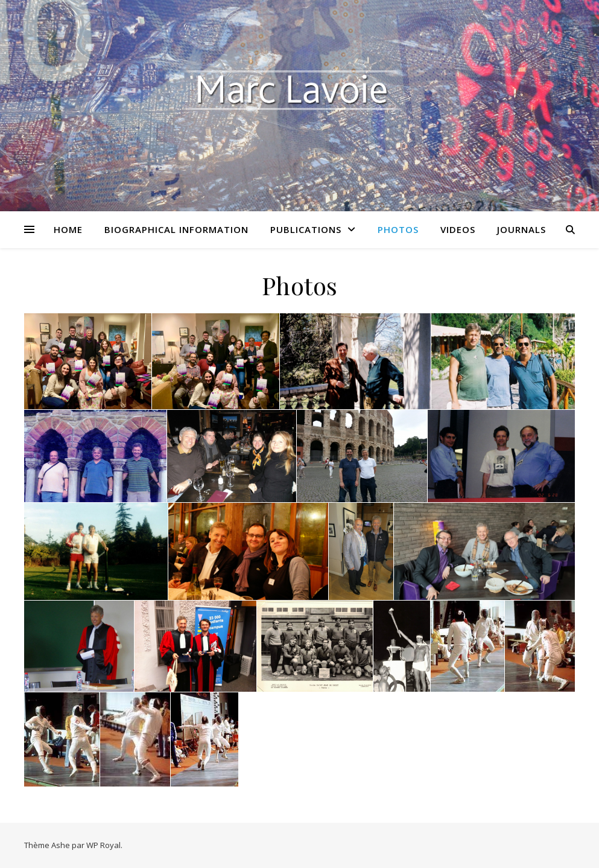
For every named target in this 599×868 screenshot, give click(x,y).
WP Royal (103, 845)
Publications (306, 229)
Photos (398, 229)
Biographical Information (176, 229)
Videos (458, 229)
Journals (521, 229)
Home (68, 229)
